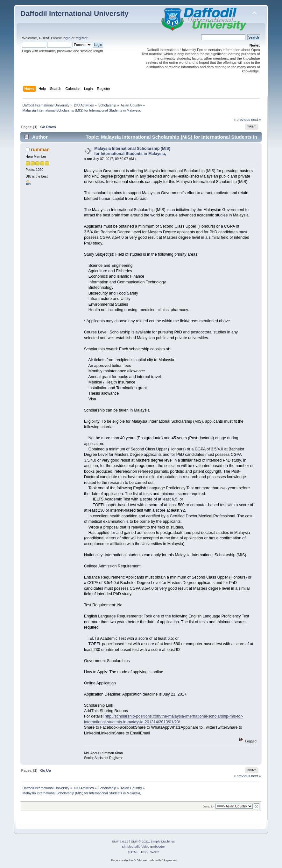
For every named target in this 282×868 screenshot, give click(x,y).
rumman (40, 149)
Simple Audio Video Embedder (143, 846)
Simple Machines (163, 841)
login (67, 38)
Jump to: (209, 806)
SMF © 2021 (140, 841)
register (81, 38)
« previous (242, 120)
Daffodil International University (74, 14)
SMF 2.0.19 (120, 841)
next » (256, 120)
